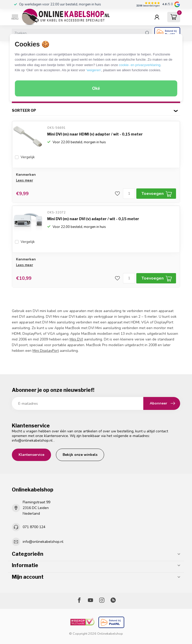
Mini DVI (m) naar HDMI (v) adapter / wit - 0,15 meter (95, 134)
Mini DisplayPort (46, 351)
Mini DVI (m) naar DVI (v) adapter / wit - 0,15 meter (93, 219)
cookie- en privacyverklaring (140, 65)
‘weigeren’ (94, 70)
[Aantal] (129, 194)
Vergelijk (28, 157)
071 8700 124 (34, 527)
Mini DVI (76, 339)
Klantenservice (31, 455)
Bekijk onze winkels (80, 455)
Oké (96, 88)
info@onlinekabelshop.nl (32, 440)
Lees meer (24, 180)
